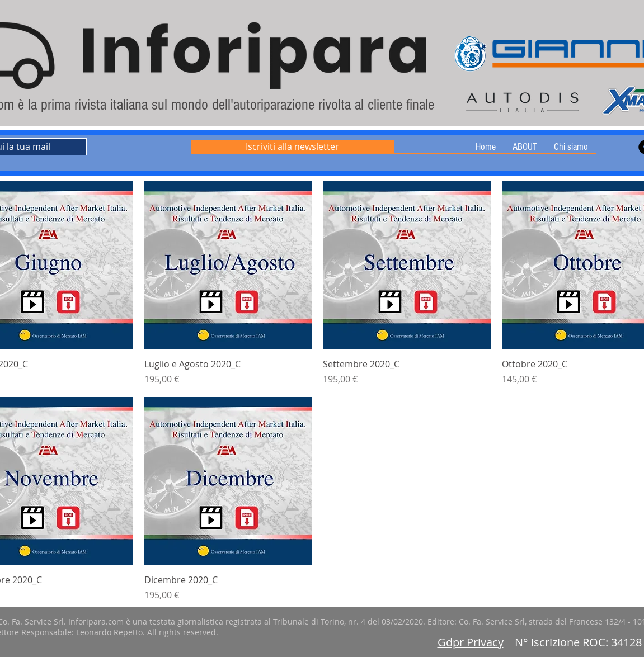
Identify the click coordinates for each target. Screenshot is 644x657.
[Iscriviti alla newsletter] (293, 147)
